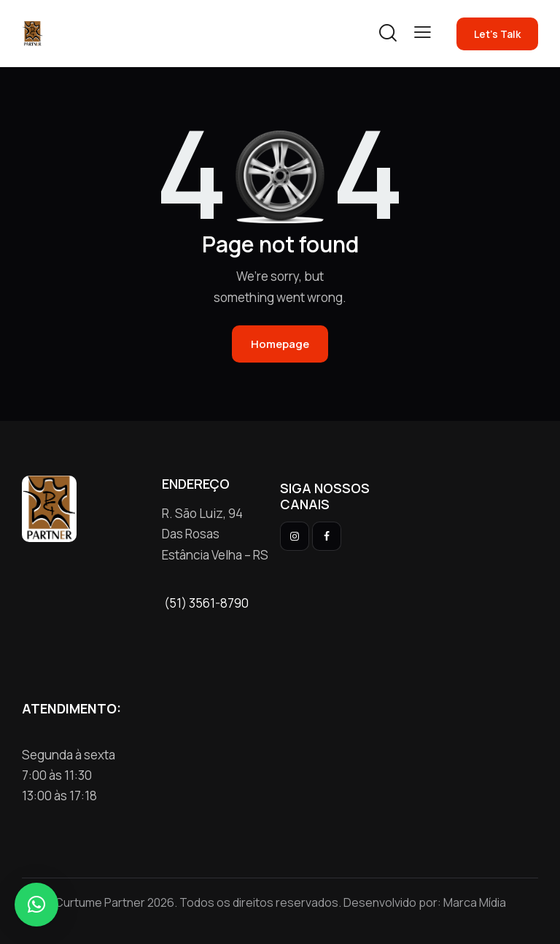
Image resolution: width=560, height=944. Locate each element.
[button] (423, 32)
